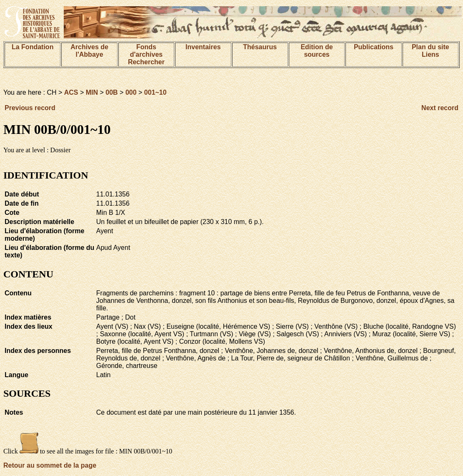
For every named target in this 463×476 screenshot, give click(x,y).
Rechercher (146, 62)
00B (111, 92)
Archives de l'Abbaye (89, 51)
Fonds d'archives (146, 51)
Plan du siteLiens (430, 51)
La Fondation (33, 47)
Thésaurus (260, 47)
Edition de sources (317, 51)
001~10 (155, 92)
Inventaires (203, 47)
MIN (92, 92)
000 (131, 92)
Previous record (30, 108)
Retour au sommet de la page (50, 465)
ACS (71, 92)
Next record (440, 108)
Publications (374, 47)
